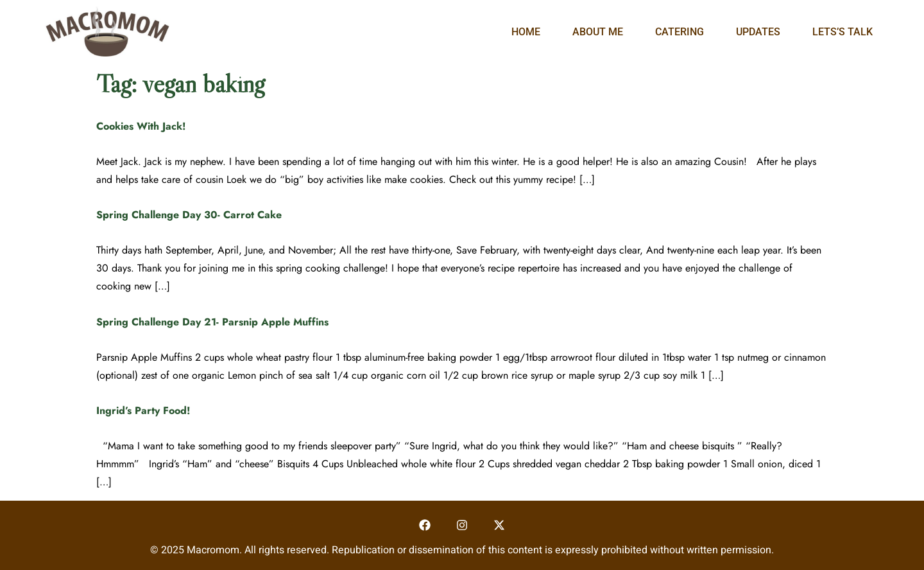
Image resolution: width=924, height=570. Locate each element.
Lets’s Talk (843, 32)
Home (526, 32)
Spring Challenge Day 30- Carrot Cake (189, 215)
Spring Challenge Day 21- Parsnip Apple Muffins (212, 322)
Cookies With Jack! (141, 126)
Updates (758, 32)
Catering (680, 32)
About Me (598, 32)
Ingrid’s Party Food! (143, 410)
